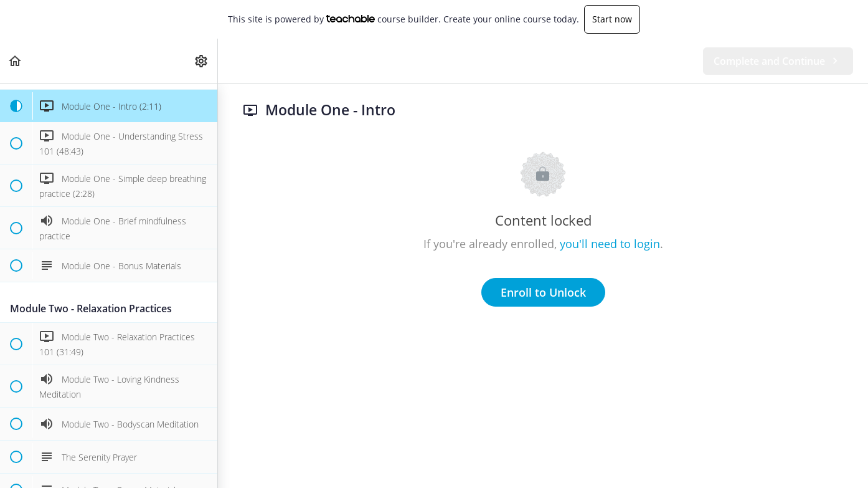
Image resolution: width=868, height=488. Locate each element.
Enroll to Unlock (543, 292)
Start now (612, 19)
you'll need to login (610, 244)
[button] (16, 61)
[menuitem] (202, 61)
